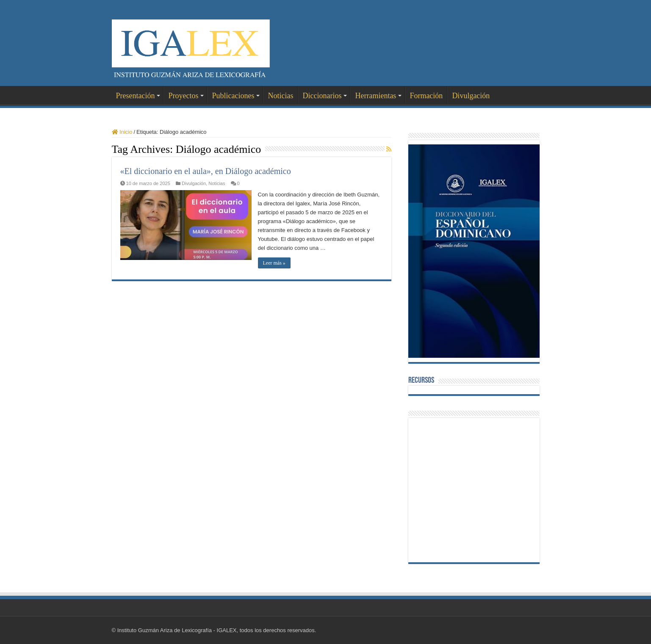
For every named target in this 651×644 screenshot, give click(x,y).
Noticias (280, 96)
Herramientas (375, 96)
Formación (426, 96)
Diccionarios (322, 96)
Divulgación (471, 96)
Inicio (122, 132)
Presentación (136, 96)
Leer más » (274, 263)
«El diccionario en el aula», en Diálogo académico (206, 171)
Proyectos (183, 96)
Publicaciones (233, 96)
